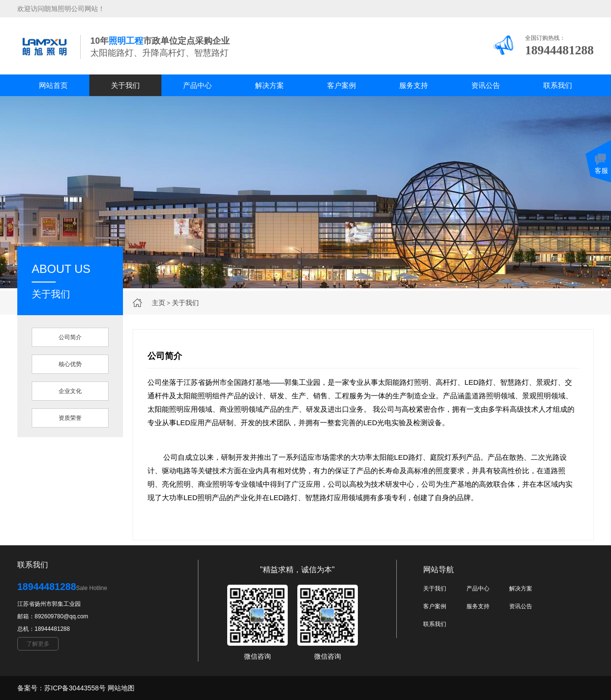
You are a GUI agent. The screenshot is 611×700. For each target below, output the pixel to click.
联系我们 (558, 85)
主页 (159, 303)
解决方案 (269, 85)
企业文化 (70, 391)
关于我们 (125, 85)
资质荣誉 (70, 418)
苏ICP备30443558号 (75, 688)
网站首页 (53, 85)
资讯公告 (486, 85)
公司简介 (70, 337)
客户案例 (342, 85)
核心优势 (70, 364)
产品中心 (197, 85)
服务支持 (414, 85)
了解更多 (38, 644)
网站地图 (121, 688)
